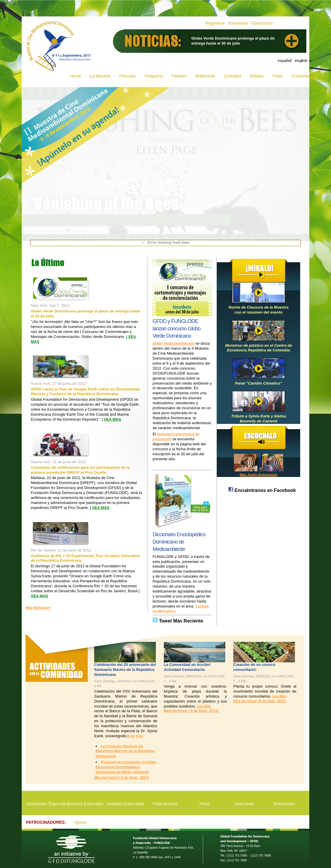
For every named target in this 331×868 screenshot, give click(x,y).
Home (76, 76)
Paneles (179, 76)
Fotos (278, 76)
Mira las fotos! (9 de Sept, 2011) (260, 701)
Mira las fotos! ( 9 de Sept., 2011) (121, 778)
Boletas (257, 76)
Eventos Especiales (86, 804)
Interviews (244, 804)
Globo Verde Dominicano (174, 344)
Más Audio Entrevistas (259, 475)
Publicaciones (165, 804)
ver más (136, 736)
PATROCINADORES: (46, 822)
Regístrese (215, 23)
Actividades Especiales (46, 804)
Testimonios (284, 804)
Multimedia (205, 76)
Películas (127, 76)
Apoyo (81, 822)
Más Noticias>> (38, 608)
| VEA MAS (112, 419)
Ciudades (233, 76)
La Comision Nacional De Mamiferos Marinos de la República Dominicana (125, 751)
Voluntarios (238, 23)
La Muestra (100, 76)
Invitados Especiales (126, 804)
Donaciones (262, 23)
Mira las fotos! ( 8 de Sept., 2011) (191, 711)
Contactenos (303, 76)
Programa (154, 76)
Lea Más (204, 706)
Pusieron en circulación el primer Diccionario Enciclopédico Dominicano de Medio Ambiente (126, 767)
